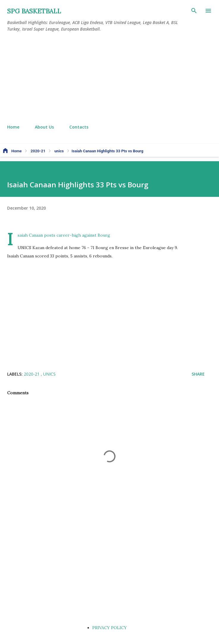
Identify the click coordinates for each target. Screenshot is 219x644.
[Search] (194, 11)
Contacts (79, 127)
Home (13, 127)
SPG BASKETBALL (34, 11)
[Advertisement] (109, 78)
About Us (44, 127)
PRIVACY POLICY (109, 628)
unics (49, 374)
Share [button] (198, 374)
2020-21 (32, 374)
